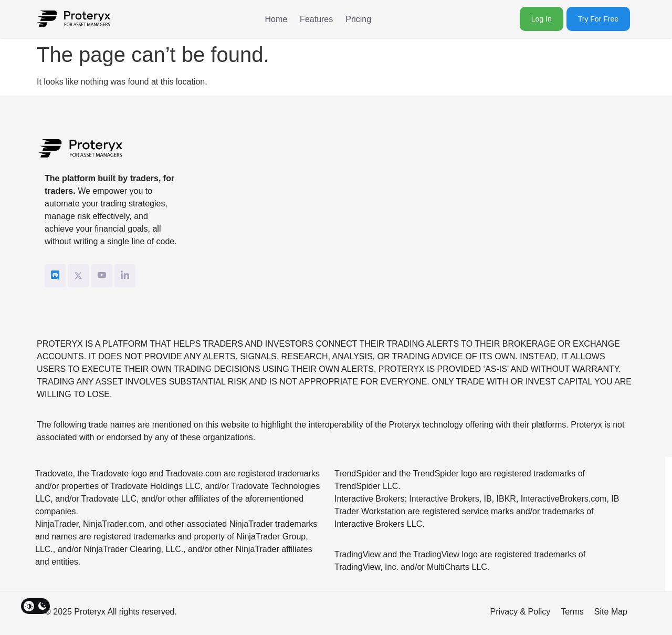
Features (316, 19)
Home (276, 19)
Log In (542, 19)
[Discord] (55, 276)
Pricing (358, 19)
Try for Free (598, 19)
